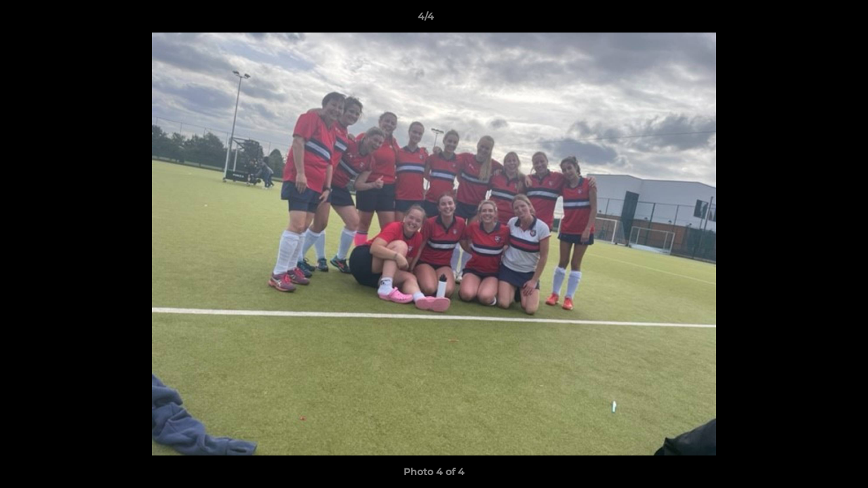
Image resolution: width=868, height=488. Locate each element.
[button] (811, 20)
